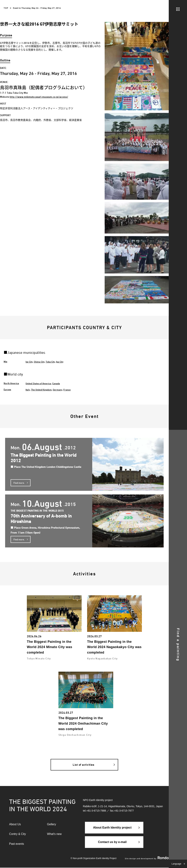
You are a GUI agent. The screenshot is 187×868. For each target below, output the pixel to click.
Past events (17, 844)
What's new (55, 834)
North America (11, 383)
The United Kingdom (41, 390)
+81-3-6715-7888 (96, 811)
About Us (15, 824)
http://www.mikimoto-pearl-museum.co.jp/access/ (39, 97)
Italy (28, 390)
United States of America (38, 383)
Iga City (60, 362)
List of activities (83, 765)
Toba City (50, 362)
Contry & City (18, 834)
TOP (6, 8)
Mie (5, 361)
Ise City (29, 362)
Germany (58, 390)
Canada (56, 383)
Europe (7, 389)
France (67, 390)
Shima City (39, 362)
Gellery (52, 824)
